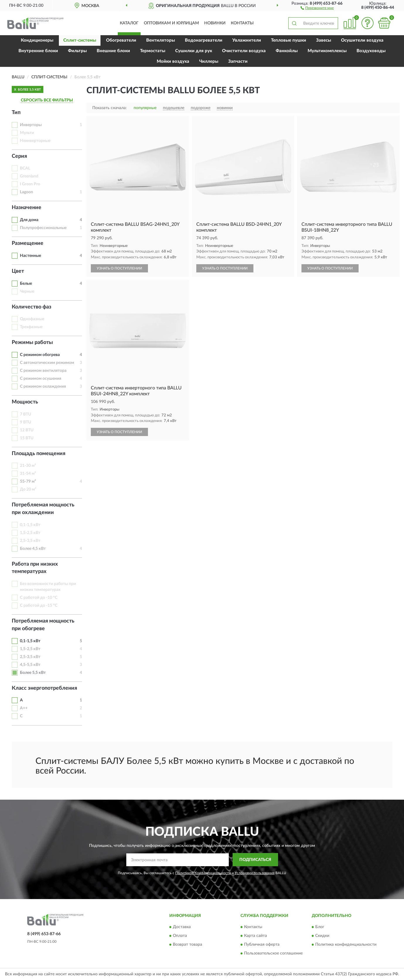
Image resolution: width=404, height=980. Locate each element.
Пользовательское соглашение (273, 954)
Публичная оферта (262, 945)
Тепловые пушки (289, 40)
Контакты (242, 23)
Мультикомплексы (327, 51)
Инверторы (31, 125)
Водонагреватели (204, 40)
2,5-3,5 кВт (30, 541)
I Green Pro (30, 184)
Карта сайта (255, 936)
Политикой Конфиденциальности (203, 873)
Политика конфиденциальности (346, 945)
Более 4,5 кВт (33, 549)
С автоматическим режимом (47, 363)
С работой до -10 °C (39, 598)
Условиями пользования (255, 873)
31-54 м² (28, 474)
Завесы (324, 40)
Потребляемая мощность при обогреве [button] (43, 625)
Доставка (182, 927)
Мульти (27, 133)
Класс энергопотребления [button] (44, 688)
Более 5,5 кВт (33, 673)
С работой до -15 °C (39, 606)
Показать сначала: (110, 108)
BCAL (25, 168)
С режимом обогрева (40, 355)
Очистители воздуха (244, 51)
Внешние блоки (113, 51)
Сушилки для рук (194, 51)
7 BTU (25, 414)
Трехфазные (31, 327)
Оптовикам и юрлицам (171, 23)
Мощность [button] (25, 402)
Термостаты (153, 51)
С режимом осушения (41, 379)
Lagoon (27, 192)
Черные (27, 291)
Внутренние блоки (38, 51)
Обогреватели (121, 40)
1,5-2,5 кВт (30, 533)
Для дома (29, 220)
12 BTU (27, 430)
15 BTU (27, 438)
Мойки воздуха (173, 61)
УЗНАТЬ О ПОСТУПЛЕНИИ (119, 268)
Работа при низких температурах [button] (35, 568)
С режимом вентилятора (43, 371)
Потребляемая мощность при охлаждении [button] (43, 509)
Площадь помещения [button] (39, 454)
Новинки (215, 23)
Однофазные (32, 319)
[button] (317, 8)
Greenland (29, 176)
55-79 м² (28, 481)
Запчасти (238, 61)
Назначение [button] (27, 208)
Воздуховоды (371, 51)
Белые (26, 284)
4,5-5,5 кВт (30, 665)
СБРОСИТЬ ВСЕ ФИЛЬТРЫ (47, 100)
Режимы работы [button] (32, 343)
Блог (320, 927)
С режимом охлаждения (43, 386)
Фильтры (77, 51)
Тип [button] (16, 113)
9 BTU (25, 422)
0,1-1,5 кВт (30, 525)
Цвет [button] (18, 271)
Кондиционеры (37, 40)
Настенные (30, 256)
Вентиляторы (161, 40)
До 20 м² (28, 489)
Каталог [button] (129, 23)
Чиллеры (209, 61)
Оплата (180, 936)
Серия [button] (19, 156)
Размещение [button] (28, 243)
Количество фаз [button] (31, 307)
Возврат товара (187, 945)
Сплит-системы (80, 40)
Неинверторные (35, 141)
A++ (24, 708)
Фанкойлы (287, 51)
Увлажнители (247, 40)
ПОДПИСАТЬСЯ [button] (255, 860)
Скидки (322, 936)
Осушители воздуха (362, 40)
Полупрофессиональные (43, 228)
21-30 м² (28, 466)
